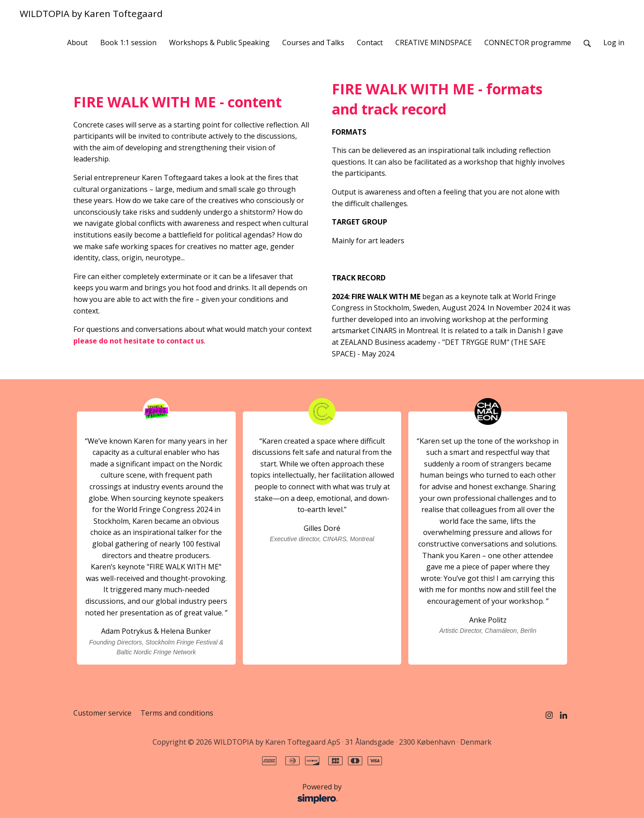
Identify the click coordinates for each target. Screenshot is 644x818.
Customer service (102, 713)
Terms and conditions (177, 713)
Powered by (210, 794)
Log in (614, 42)
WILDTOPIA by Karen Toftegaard (91, 13)
